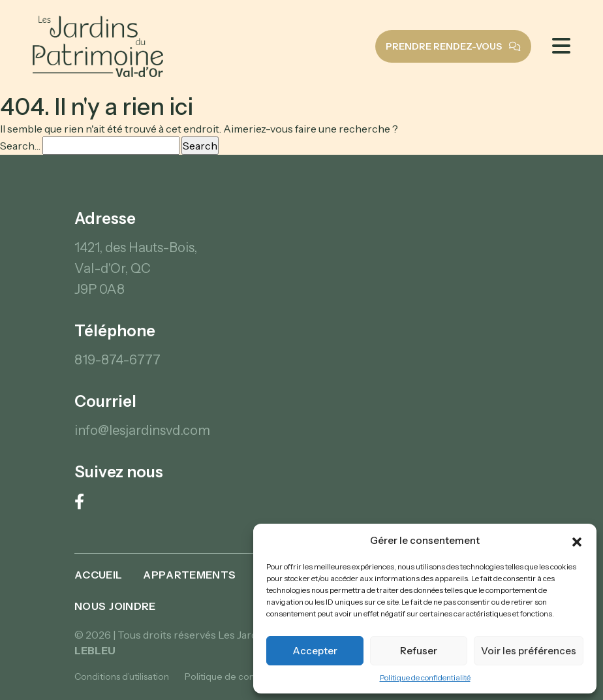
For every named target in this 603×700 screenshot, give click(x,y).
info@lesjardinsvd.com (142, 430)
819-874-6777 (117, 360)
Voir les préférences (529, 651)
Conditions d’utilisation (122, 676)
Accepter (315, 651)
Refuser (419, 651)
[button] (577, 541)
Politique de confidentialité (425, 677)
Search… (20, 146)
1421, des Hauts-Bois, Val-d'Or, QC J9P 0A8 (136, 268)
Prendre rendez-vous (453, 46)
